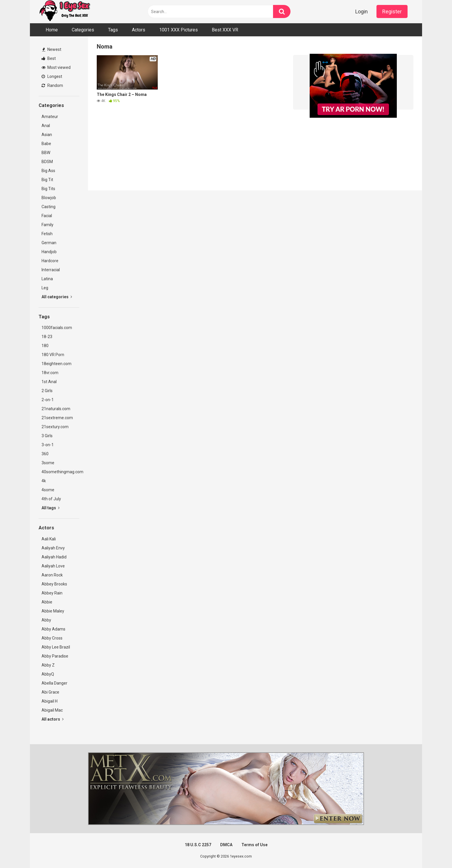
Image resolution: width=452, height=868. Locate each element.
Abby (46, 620)
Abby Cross (52, 638)
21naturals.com (56, 409)
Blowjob (49, 198)
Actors (139, 30)
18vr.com (50, 373)
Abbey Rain (52, 593)
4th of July (51, 499)
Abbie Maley (53, 611)
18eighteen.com (56, 364)
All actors (53, 719)
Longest (52, 76)
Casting (49, 207)
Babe (46, 144)
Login (362, 11)
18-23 (47, 337)
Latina (47, 279)
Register (392, 11)
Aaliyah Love (53, 566)
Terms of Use (254, 845)
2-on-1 (48, 400)
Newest (52, 49)
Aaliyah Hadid (54, 557)
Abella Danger (54, 683)
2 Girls (47, 391)
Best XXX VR (225, 30)
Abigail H (50, 701)
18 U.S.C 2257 (198, 845)
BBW (46, 153)
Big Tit (47, 180)
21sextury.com (55, 427)
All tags (51, 508)
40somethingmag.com (60, 472)
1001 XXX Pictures (179, 30)
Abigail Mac (52, 710)
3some (48, 463)
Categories (83, 30)
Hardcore (50, 261)
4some (48, 490)
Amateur (50, 117)
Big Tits (48, 189)
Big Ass (48, 171)
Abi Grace (50, 692)
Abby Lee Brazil (56, 647)
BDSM (47, 162)
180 (45, 346)
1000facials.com (57, 328)
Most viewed (56, 67)
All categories (57, 297)
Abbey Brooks (54, 584)
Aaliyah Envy (53, 548)
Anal (46, 126)
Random (52, 85)
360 (45, 454)
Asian (47, 135)
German (49, 243)
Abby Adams (53, 629)
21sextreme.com (57, 418)
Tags (113, 30)
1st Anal (49, 382)
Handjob (49, 252)
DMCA (226, 845)
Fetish (47, 234)
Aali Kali (49, 539)
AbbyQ (48, 674)
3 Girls (47, 436)
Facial (47, 216)
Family (47, 225)
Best (49, 58)
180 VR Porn (53, 355)
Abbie (47, 602)
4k (44, 481)
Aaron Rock (52, 575)
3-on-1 (48, 445)
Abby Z (48, 665)
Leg (45, 288)
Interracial (51, 270)
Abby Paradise (55, 656)
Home (52, 30)
